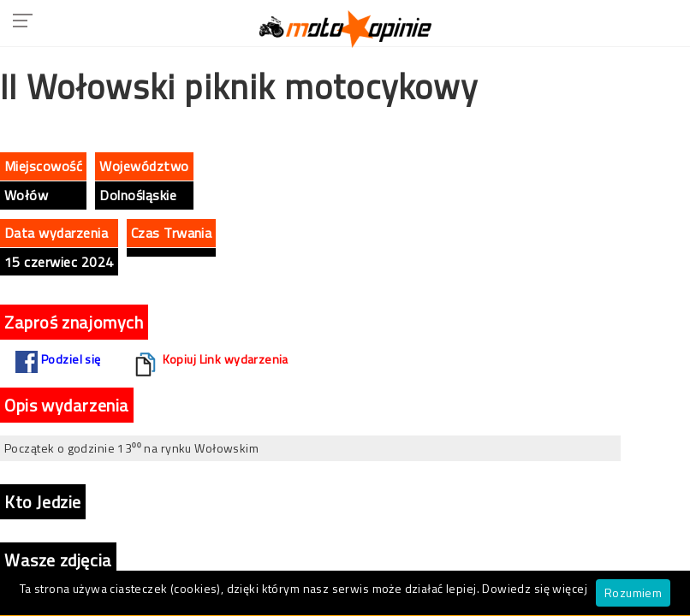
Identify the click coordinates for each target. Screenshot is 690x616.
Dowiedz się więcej (535, 588)
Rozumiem (633, 592)
